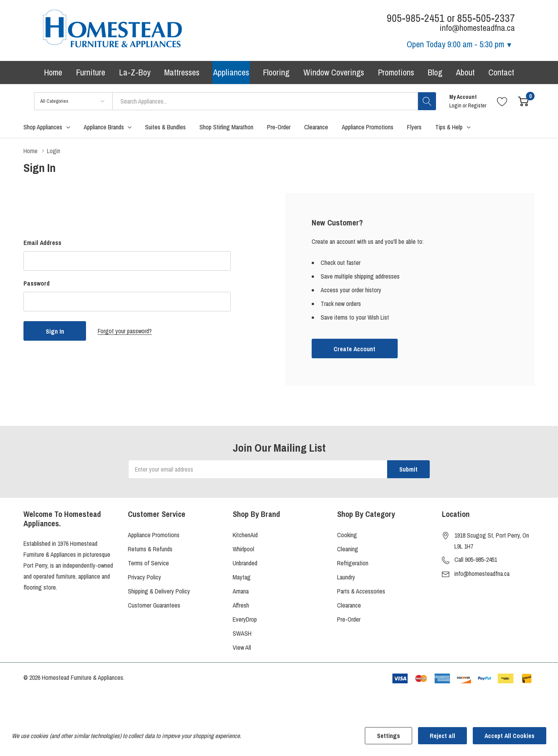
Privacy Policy (144, 577)
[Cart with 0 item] (523, 101)
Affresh (241, 605)
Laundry (346, 577)
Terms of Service (148, 563)
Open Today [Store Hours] (460, 44)
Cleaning (348, 549)
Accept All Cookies (510, 736)
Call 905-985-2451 (476, 559)
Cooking (347, 535)
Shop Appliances (43, 127)
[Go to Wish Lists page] (502, 101)
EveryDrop (245, 619)
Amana (241, 591)
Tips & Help (449, 127)
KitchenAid (245, 535)
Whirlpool (243, 549)
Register (477, 105)
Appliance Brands (104, 127)
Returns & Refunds (150, 549)
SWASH (242, 633)
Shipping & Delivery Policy (159, 591)
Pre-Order (349, 619)
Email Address (42, 243)
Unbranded (245, 563)
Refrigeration (353, 563)
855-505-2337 (486, 18)
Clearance (349, 605)
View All (242, 647)
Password (37, 283)
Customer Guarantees (154, 605)
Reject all (442, 736)
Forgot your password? (125, 331)
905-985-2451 (416, 18)
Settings (388, 736)
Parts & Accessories (361, 591)
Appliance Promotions (154, 535)
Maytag (242, 577)
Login (456, 105)
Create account (354, 349)
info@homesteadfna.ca (482, 574)
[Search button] (427, 101)
